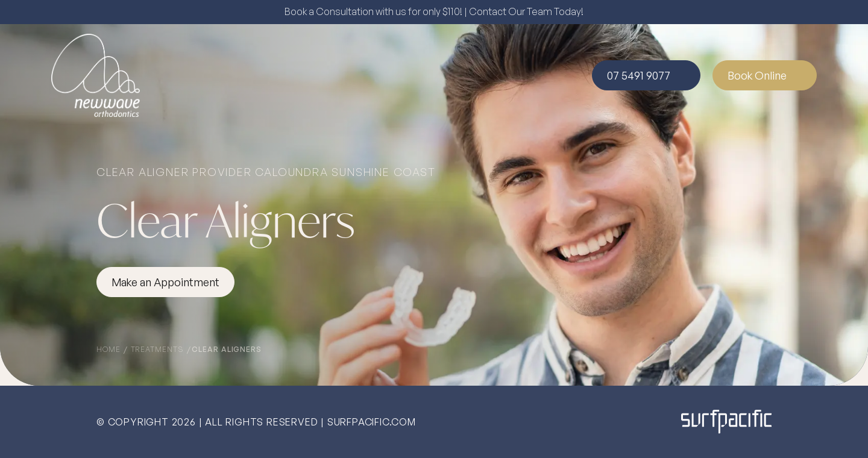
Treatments (159, 349)
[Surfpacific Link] (726, 422)
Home (110, 349)
